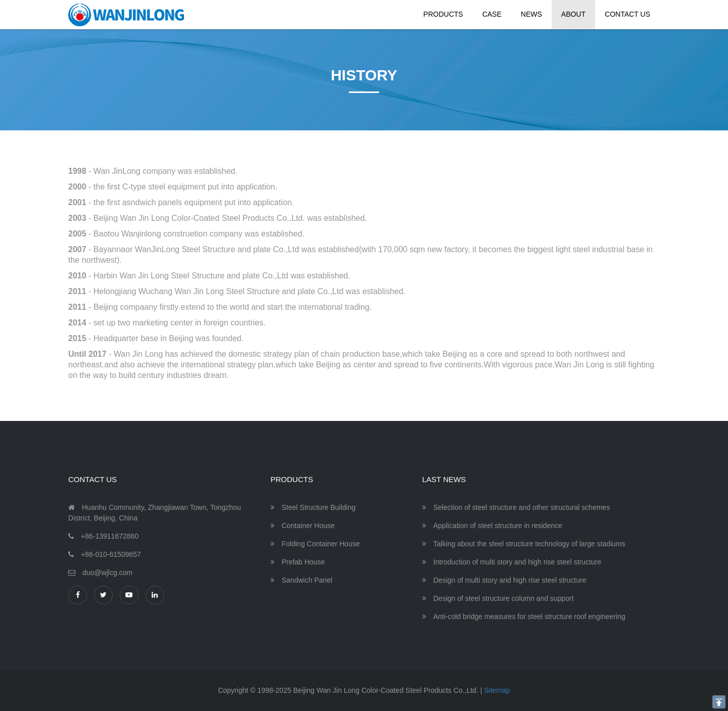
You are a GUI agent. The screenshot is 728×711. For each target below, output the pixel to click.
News (531, 14)
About (573, 14)
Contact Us (627, 14)
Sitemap (497, 690)
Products (443, 14)
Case (492, 14)
